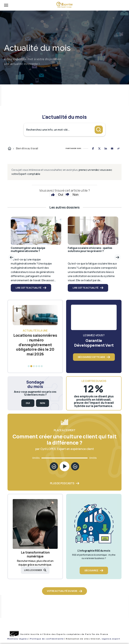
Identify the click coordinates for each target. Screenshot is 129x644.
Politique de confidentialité (47, 639)
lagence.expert (111, 639)
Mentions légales (18, 639)
